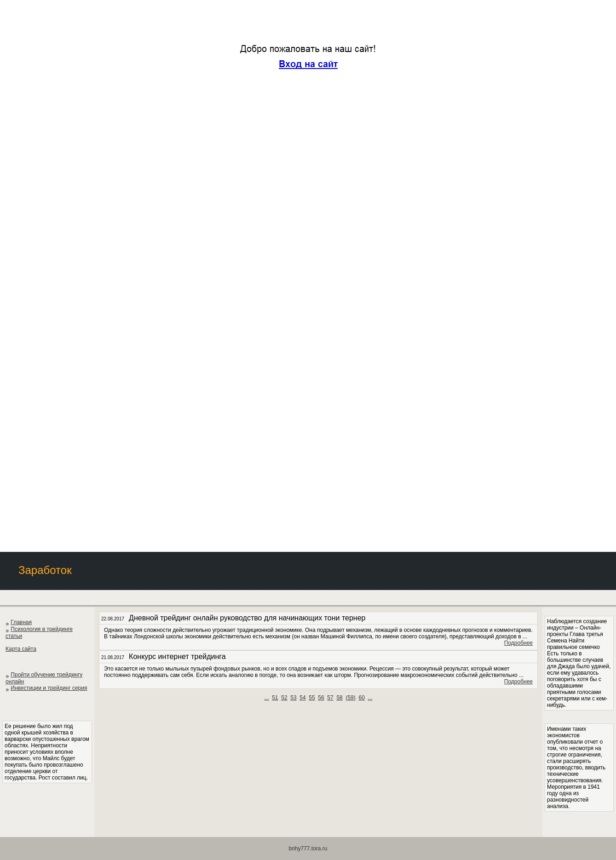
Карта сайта (21, 649)
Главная (21, 622)
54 (302, 698)
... (266, 698)
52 (284, 698)
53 (293, 698)
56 (321, 698)
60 (361, 698)
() (350, 698)
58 (339, 698)
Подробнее (518, 643)
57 (330, 698)
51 (275, 698)
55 (312, 698)
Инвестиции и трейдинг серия (49, 688)
